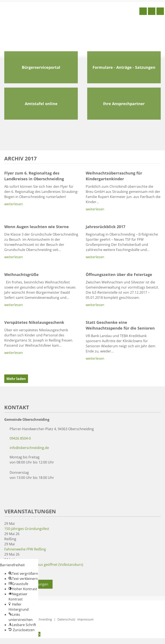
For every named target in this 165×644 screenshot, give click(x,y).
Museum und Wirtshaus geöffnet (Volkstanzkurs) (44, 565)
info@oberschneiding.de (29, 448)
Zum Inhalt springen (16, 641)
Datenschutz (66, 619)
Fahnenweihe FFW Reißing (25, 549)
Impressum (85, 619)
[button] (23, 574)
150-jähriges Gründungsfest (27, 529)
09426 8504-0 (20, 438)
